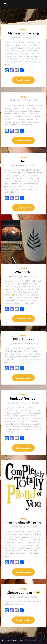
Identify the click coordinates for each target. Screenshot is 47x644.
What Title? (23, 272)
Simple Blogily (39, 640)
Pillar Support (23, 339)
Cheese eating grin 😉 (23, 592)
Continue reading (23, 80)
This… (23, 161)
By (17, 38)
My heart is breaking (23, 33)
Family (23, 30)
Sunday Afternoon (23, 398)
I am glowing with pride (23, 522)
